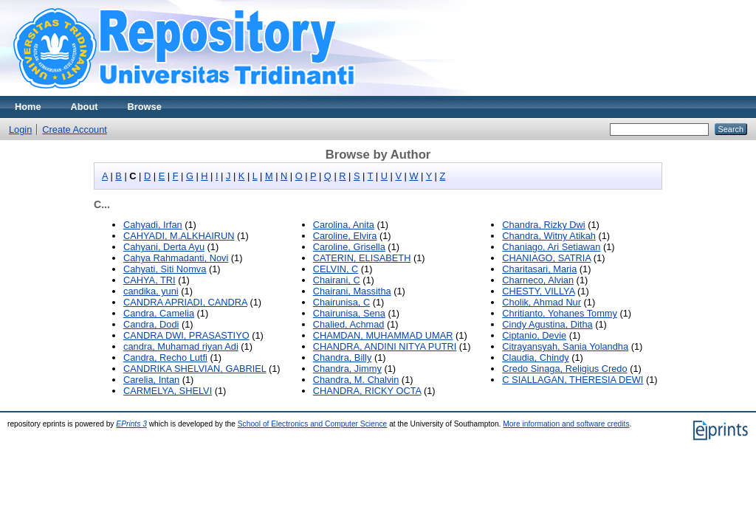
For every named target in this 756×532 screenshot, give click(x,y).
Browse (145, 107)
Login (20, 129)
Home (28, 107)
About (85, 107)
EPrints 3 (131, 424)
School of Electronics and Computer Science (313, 424)
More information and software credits (566, 424)
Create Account (75, 129)
